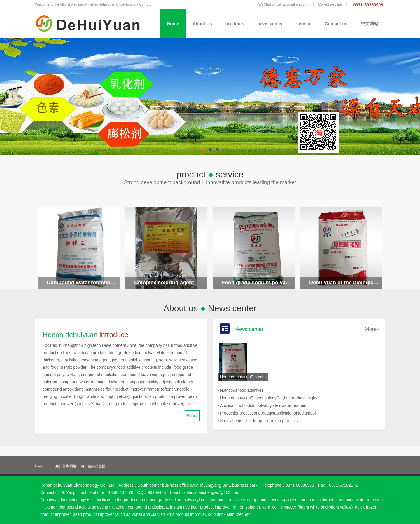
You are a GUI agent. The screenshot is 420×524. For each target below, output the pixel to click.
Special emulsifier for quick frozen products (259, 421)
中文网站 (370, 23)
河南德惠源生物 (93, 466)
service (304, 23)
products (235, 23)
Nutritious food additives (242, 390)
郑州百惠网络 (66, 466)
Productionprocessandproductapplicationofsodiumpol (268, 413)
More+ (372, 329)
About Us (202, 23)
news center (270, 23)
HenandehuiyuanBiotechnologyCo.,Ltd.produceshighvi (269, 398)
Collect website (330, 4)
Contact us (336, 23)
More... (192, 416)
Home (173, 23)
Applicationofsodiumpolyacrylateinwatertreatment (264, 405)
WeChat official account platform (283, 4)
